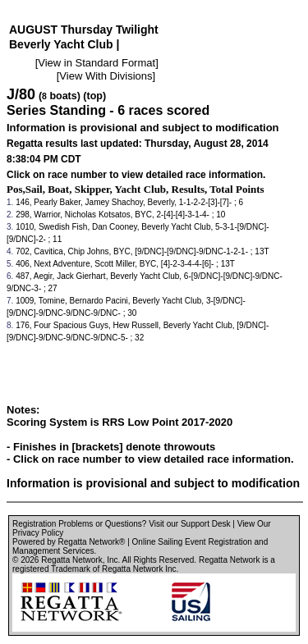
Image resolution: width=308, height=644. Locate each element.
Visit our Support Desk (189, 524)
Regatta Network (71, 560)
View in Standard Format (97, 63)
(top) (94, 96)
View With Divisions (106, 76)
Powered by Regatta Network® (69, 542)
